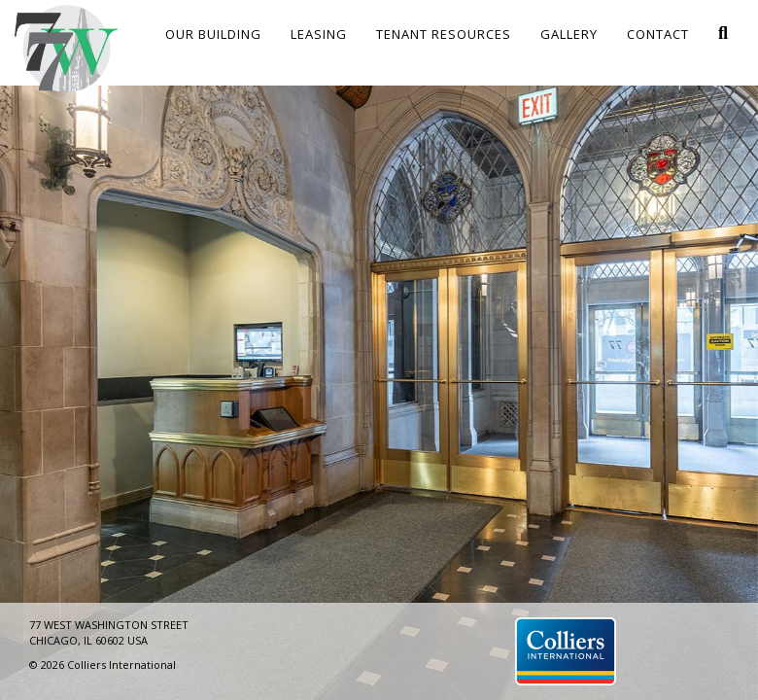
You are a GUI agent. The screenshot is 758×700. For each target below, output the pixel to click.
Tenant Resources (444, 34)
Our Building (213, 34)
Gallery (569, 34)
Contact (658, 34)
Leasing (319, 34)
